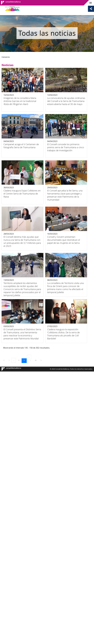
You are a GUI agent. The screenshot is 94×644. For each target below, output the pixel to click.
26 (37, 360)
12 (20, 360)
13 (25, 360)
